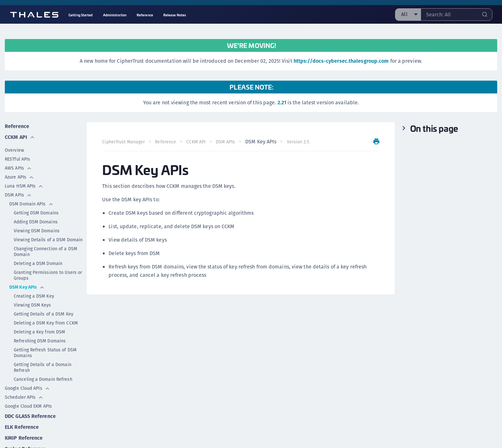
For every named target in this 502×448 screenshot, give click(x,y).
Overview (14, 150)
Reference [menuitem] (145, 15)
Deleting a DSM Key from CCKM (46, 323)
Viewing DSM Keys (32, 305)
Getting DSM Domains (36, 213)
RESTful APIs (17, 159)
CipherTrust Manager (123, 142)
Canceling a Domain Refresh (43, 379)
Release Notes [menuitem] (175, 15)
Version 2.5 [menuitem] (298, 142)
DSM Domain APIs (31, 204)
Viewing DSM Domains (37, 231)
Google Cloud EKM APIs (28, 406)
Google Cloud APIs (27, 388)
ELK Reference (22, 427)
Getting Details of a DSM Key (44, 314)
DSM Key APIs (27, 287)
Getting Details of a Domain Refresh (43, 367)
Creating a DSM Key (34, 296)
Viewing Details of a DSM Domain (48, 240)
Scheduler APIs (24, 397)
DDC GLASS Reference (30, 416)
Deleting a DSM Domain (38, 263)
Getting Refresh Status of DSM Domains (45, 353)
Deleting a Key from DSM (39, 332)
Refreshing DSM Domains (40, 341)
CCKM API (20, 137)
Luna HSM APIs (24, 186)
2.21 (282, 103)
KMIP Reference (24, 438)
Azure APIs (19, 177)
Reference (17, 126)
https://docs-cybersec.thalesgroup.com (341, 61)
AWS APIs (18, 168)
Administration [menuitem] (115, 15)
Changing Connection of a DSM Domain (45, 252)
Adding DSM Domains (36, 222)
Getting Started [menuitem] (81, 15)
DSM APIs (18, 195)
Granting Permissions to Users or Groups (48, 275)
